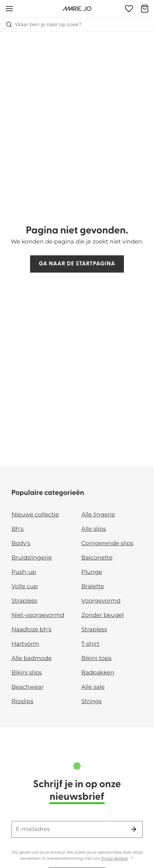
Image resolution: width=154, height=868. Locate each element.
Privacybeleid (114, 858)
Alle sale (93, 687)
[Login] (129, 9)
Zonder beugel (102, 615)
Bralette (93, 587)
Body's (21, 544)
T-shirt (90, 644)
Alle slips (94, 529)
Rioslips (22, 702)
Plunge (92, 572)
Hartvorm (25, 644)
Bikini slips (27, 673)
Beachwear (28, 687)
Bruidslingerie (32, 558)
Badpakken (98, 673)
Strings (92, 702)
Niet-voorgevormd (38, 615)
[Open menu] (9, 9)
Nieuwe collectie (35, 515)
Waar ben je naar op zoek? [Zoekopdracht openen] (44, 24)
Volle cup (25, 587)
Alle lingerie (98, 515)
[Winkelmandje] (145, 9)
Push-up (24, 572)
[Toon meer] (132, 858)
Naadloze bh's (32, 630)
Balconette (97, 558)
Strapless (24, 601)
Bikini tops (96, 658)
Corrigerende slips (107, 544)
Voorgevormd (101, 601)
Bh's (18, 529)
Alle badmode (32, 658)
